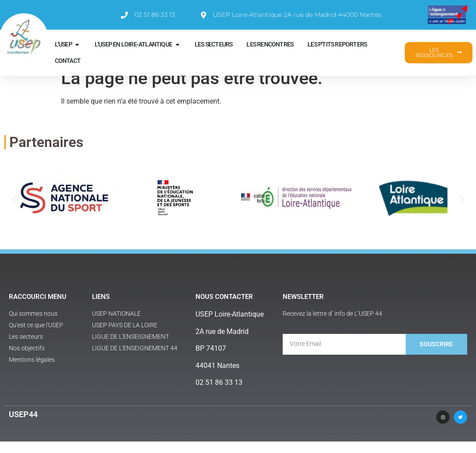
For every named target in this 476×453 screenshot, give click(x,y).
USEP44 (23, 426)
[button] (14, 211)
